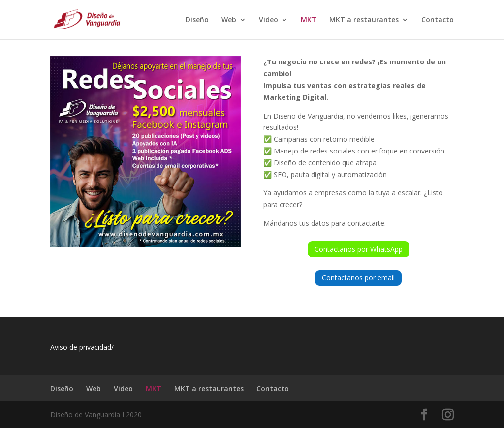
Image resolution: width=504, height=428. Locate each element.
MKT (309, 20)
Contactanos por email (358, 278)
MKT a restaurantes (364, 20)
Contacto (438, 20)
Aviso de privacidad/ (82, 347)
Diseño (197, 20)
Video (268, 20)
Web (229, 20)
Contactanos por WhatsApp (359, 249)
